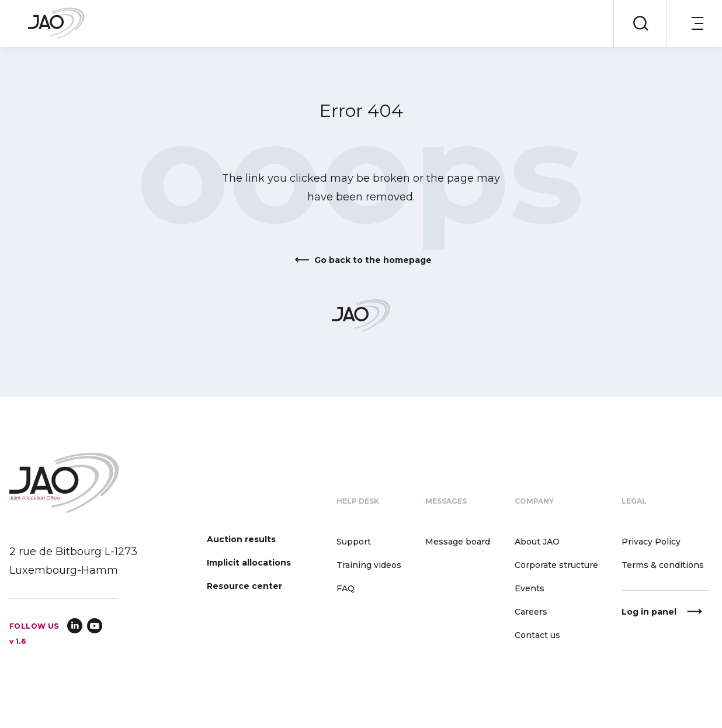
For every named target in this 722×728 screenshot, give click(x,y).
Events (530, 588)
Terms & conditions (663, 565)
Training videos (369, 565)
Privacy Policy (651, 542)
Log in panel (649, 612)
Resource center (244, 586)
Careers (531, 612)
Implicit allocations (249, 563)
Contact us (537, 635)
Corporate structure (556, 565)
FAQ (346, 588)
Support (354, 542)
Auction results (241, 539)
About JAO (537, 542)
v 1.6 (18, 641)
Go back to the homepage (373, 260)
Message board (458, 542)
